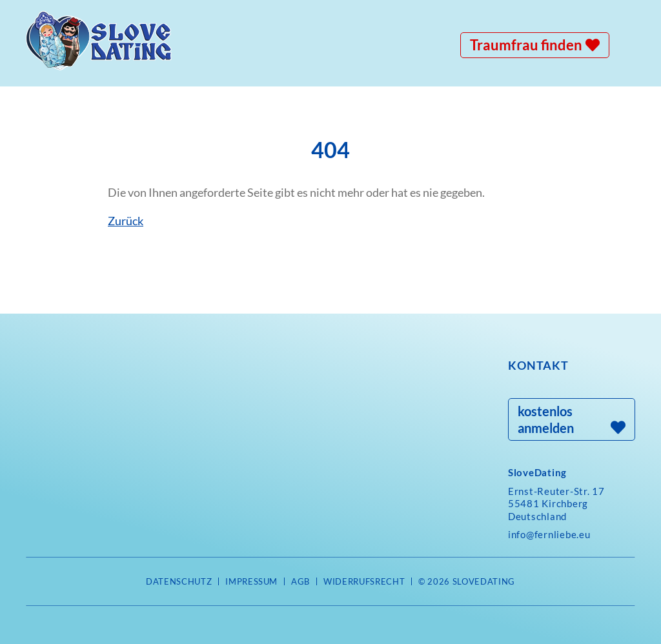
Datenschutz (179, 581)
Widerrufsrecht (364, 581)
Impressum (251, 581)
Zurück (126, 221)
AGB (300, 581)
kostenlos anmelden (546, 419)
